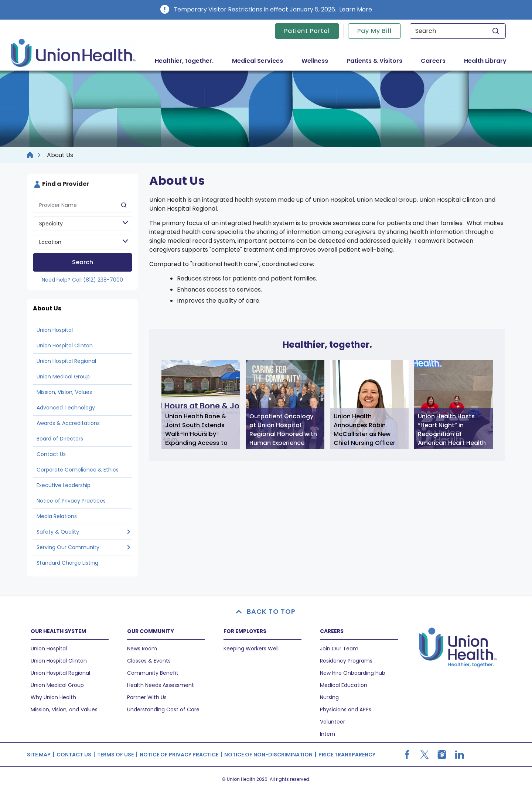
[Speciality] (83, 224)
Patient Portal (307, 31)
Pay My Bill (374, 31)
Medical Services (262, 61)
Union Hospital (55, 330)
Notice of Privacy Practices (71, 501)
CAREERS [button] (332, 631)
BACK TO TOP (266, 611)
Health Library (485, 61)
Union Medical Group (63, 377)
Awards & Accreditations (68, 423)
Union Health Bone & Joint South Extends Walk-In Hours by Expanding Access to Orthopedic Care (196, 430)
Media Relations (57, 516)
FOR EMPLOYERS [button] (245, 631)
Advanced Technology (66, 408)
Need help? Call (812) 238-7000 (82, 280)
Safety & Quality (58, 532)
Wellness (315, 61)
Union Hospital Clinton (65, 346)
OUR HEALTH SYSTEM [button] (58, 631)
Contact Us (51, 454)
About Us (47, 308)
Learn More (356, 9)
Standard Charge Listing (67, 563)
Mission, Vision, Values (64, 392)
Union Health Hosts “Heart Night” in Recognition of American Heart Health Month (452, 430)
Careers (433, 61)
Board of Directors (60, 439)
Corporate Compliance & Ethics (78, 470)
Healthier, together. (184, 61)
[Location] (83, 242)
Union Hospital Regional (66, 361)
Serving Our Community (68, 547)
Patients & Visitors (379, 61)
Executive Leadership (64, 485)
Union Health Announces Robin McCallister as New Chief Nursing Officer (364, 430)
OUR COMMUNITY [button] (151, 631)
